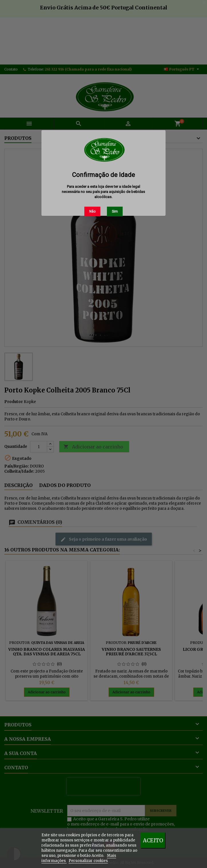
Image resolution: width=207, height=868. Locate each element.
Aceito (153, 840)
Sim (115, 212)
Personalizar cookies (88, 861)
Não (92, 212)
